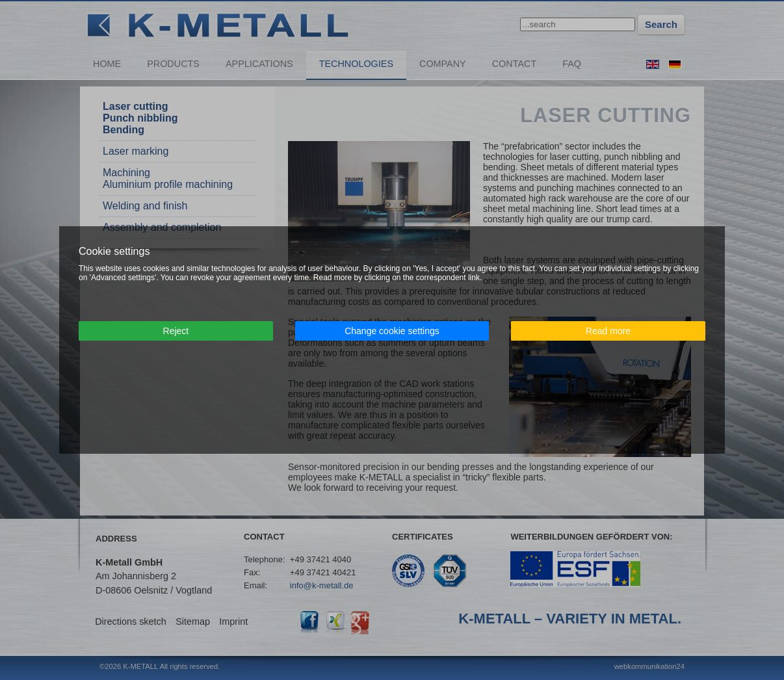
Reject (176, 331)
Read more (608, 331)
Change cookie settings (392, 331)
